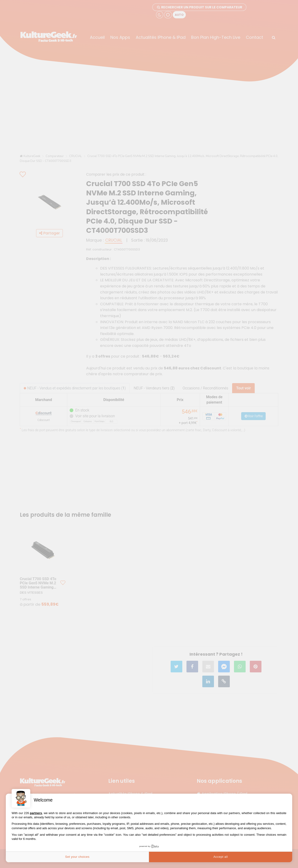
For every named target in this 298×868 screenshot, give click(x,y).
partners (36, 813)
